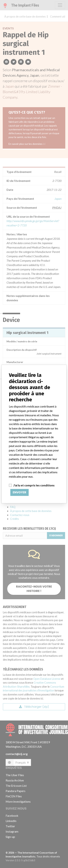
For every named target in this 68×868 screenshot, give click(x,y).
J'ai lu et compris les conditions (34, 485)
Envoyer (19, 492)
